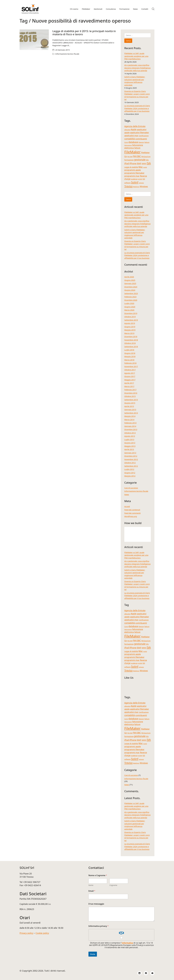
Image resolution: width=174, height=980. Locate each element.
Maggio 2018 (130, 356)
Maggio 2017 (130, 380)
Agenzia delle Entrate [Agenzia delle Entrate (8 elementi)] (135, 126)
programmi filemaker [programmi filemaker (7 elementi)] (134, 173)
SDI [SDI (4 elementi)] (144, 179)
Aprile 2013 (129, 449)
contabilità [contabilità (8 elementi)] (130, 139)
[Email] (152, 973)
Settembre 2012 (131, 466)
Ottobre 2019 (130, 317)
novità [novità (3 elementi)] (145, 167)
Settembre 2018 (131, 346)
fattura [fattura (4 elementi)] (147, 142)
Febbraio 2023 (130, 297)
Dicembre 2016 (131, 393)
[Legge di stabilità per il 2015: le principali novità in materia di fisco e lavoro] (34, 40)
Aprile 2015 (129, 406)
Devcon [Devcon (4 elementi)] (141, 142)
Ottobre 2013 (130, 433)
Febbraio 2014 (130, 423)
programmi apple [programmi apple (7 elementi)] (133, 170)
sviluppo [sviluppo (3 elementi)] (141, 183)
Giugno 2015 (130, 403)
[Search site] (153, 9)
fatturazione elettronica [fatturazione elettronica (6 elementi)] (134, 146)
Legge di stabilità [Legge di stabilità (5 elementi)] (131, 167)
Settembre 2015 (131, 400)
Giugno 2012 (130, 473)
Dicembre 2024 (131, 287)
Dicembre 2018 (131, 336)
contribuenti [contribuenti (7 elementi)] (141, 139)
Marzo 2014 (129, 420)
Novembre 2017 (131, 366)
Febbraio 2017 (130, 390)
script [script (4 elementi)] (140, 179)
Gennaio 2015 (130, 409)
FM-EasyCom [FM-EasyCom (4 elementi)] (146, 157)
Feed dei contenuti (132, 510)
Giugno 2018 (130, 353)
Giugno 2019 (130, 327)
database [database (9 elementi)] (133, 142)
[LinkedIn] (139, 973)
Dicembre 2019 (131, 313)
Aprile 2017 (129, 383)
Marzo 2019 (129, 333)
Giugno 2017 (130, 376)
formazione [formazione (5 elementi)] (129, 160)
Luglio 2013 (129, 439)
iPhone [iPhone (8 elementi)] (133, 163)
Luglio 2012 (129, 469)
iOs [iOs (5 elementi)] (147, 160)
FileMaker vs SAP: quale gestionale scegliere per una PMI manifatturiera (136, 56)
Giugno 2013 (130, 443)
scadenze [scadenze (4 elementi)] (134, 179)
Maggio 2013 (130, 446)
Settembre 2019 (131, 320)
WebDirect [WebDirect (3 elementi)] (136, 187)
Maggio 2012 (130, 476)
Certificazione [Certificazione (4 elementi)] (144, 136)
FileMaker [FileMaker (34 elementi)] (132, 152)
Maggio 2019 (130, 330)
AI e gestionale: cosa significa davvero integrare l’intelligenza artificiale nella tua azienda (137, 68)
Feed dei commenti (132, 513)
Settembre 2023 (131, 293)
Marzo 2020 (129, 310)
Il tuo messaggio (96, 904)
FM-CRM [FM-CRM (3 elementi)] (130, 157)
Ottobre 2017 (130, 370)
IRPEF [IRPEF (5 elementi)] (144, 164)
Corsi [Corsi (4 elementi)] (126, 142)
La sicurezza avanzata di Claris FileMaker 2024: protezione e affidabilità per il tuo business (137, 108)
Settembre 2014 (131, 413)
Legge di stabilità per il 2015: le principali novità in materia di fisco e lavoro (84, 33)
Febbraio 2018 (130, 363)
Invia (93, 954)
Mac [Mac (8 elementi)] (141, 167)
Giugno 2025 (130, 280)
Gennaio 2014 (130, 426)
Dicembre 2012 (131, 456)
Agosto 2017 (130, 373)
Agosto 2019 (130, 323)
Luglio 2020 (129, 303)
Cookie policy (42, 933)
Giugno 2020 (130, 307)
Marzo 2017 (129, 386)
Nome (91, 885)
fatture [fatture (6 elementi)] (137, 148)
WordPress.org (131, 516)
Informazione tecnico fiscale (67, 54)
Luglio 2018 (129, 350)
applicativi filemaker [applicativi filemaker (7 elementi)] (140, 132)
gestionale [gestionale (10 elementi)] (140, 160)
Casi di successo (131, 488)
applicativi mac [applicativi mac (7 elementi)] (131, 135)
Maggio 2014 (130, 416)
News (127, 494)
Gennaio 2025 (130, 283)
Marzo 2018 (129, 360)
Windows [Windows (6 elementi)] (144, 186)
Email (92, 891)
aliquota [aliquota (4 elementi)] (127, 130)
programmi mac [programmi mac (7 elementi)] (132, 176)
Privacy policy (26, 933)
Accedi (127, 506)
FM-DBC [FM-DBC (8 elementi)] (137, 156)
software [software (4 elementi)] (127, 183)
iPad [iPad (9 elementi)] (127, 163)
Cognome (113, 885)
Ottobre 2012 (130, 463)
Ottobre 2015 (130, 396)
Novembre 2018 (131, 340)
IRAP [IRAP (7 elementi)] (139, 163)
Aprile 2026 (129, 277)
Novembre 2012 (131, 459)
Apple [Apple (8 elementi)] (133, 129)
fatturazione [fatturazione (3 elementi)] (128, 145)
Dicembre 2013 (131, 429)
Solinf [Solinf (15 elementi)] (135, 182)
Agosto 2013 (130, 436)
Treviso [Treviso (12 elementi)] (128, 186)
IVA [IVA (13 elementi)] (149, 163)
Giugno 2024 (130, 290)
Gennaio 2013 (130, 453)
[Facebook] (146, 973)
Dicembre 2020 (131, 300)
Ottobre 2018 (130, 343)
